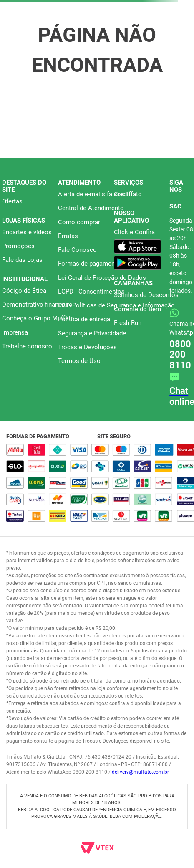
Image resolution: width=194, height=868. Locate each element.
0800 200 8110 (180, 355)
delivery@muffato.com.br (140, 772)
